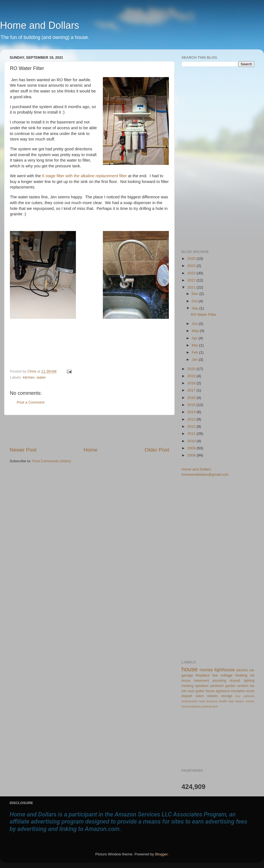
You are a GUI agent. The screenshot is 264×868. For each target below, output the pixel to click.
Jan (195, 360)
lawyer (240, 701)
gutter (200, 691)
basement (201, 681)
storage (227, 696)
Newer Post (23, 450)
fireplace (203, 675)
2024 (192, 266)
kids (231, 701)
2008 (192, 455)
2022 (192, 280)
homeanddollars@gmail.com (205, 474)
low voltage (222, 675)
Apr (195, 338)
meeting (187, 686)
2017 (192, 390)
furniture (212, 701)
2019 (192, 376)
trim (184, 691)
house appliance (218, 691)
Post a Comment (31, 402)
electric (242, 670)
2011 (192, 434)
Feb (195, 352)
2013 (192, 419)
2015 (192, 405)
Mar (195, 345)
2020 (192, 369)
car (252, 670)
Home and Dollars (40, 25)
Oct (195, 301)
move (250, 691)
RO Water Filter (204, 315)
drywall (235, 681)
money (206, 670)
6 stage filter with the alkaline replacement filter (85, 176)
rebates (212, 696)
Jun (195, 324)
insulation (238, 691)
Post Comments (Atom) (52, 461)
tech (215, 706)
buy (238, 696)
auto (191, 691)
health (223, 701)
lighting (249, 681)
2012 (192, 426)
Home (90, 450)
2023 (192, 273)
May (196, 331)
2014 (192, 412)
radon (200, 696)
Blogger (161, 854)
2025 (192, 259)
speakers (202, 686)
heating (241, 675)
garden (230, 686)
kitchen (29, 377)
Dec (196, 294)
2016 (192, 398)
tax (252, 686)
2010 (192, 441)
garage (187, 675)
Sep (196, 308)
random (243, 686)
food (202, 701)
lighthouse (225, 670)
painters (195, 706)
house (190, 669)
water (41, 377)
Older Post (157, 450)
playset (187, 696)
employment (190, 701)
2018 (192, 383)
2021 (192, 287)
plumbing (219, 681)
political (207, 706)
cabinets (249, 696)
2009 (192, 448)
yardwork (217, 686)
